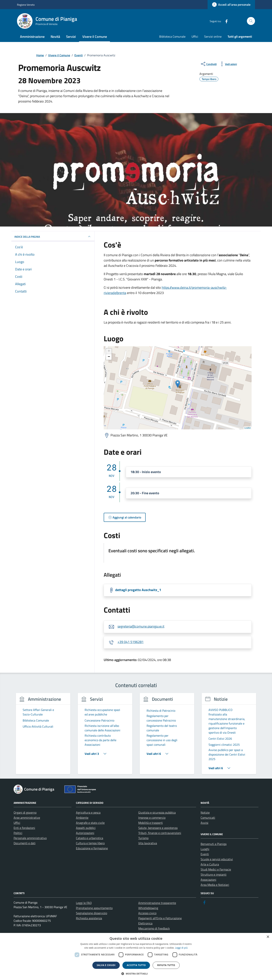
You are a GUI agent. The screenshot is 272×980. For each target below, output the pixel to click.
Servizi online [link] (213, 36)
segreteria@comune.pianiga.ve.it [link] (141, 626)
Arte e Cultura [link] (210, 864)
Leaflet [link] (248, 428)
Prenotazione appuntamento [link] (94, 908)
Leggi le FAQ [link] (84, 903)
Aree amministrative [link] (27, 818)
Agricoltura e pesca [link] (88, 812)
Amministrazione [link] (32, 37)
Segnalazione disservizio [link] (92, 913)
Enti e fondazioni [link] (24, 828)
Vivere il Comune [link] (95, 37)
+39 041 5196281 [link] (131, 642)
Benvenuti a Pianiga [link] (214, 844)
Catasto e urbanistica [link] (90, 838)
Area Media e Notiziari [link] (215, 885)
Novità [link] (55, 37)
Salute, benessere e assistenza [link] (158, 828)
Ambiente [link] (82, 818)
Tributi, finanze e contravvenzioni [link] (160, 833)
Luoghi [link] (205, 849)
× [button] (268, 937)
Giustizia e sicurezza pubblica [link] (157, 812)
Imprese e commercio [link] (152, 818)
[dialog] (136, 956)
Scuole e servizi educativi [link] (217, 859)
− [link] (109, 357)
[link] (231, 5)
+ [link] (109, 351)
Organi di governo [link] (25, 812)
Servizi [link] (71, 37)
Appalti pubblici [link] (86, 828)
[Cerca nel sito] (251, 21)
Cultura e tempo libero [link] (90, 843)
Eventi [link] (205, 854)
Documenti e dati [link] (25, 843)
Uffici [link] (195, 36)
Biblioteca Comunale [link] (172, 36)
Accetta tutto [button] (136, 965)
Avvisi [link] (204, 823)
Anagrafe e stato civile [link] (90, 823)
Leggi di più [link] (181, 948)
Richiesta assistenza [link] (89, 918)
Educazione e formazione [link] (92, 848)
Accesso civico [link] (147, 913)
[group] (43, 736)
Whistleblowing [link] (148, 908)
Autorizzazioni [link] (85, 833)
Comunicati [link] (208, 818)
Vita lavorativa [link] (148, 843)
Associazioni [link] (208, 880)
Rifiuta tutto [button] (166, 965)
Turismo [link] (143, 838)
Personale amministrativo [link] (30, 838)
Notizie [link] (205, 812)
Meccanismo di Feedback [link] (154, 928)
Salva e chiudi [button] (106, 965)
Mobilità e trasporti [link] (151, 823)
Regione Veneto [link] (26, 5)
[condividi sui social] (208, 64)
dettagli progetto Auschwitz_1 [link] (138, 590)
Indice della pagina (53, 237)
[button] (136, 974)
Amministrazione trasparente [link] (157, 903)
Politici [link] (18, 833)
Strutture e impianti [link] (214, 874)
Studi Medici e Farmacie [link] (216, 869)
